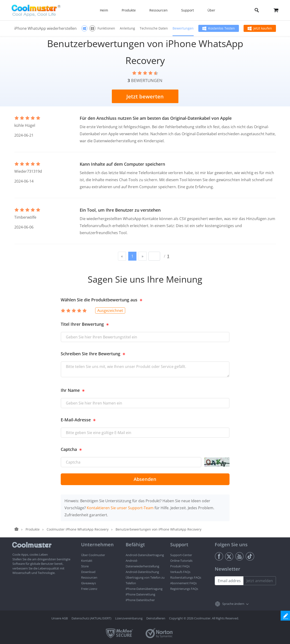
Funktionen (106, 28)
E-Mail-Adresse (76, 420)
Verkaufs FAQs (180, 572)
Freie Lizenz (89, 589)
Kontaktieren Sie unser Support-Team (120, 508)
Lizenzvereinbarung (129, 618)
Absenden (145, 479)
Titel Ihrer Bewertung (82, 324)
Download (88, 572)
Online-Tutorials (181, 561)
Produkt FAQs (180, 566)
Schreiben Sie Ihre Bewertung (90, 354)
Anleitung (127, 28)
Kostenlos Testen (222, 28)
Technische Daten (154, 28)
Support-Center (181, 555)
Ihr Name (70, 390)
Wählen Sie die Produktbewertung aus (99, 300)
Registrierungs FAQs (184, 589)
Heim (104, 10)
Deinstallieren (156, 618)
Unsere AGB (60, 618)
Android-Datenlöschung (142, 572)
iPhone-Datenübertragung (144, 589)
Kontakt (87, 561)
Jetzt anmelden (260, 581)
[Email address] (229, 581)
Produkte (33, 529)
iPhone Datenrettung (140, 594)
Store (85, 566)
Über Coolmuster (93, 555)
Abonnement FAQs (183, 583)
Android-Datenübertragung (145, 555)
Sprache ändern (233, 604)
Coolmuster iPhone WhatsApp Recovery (78, 529)
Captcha (69, 449)
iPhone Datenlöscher (140, 600)
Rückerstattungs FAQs (186, 577)
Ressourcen (89, 577)
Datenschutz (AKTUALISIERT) (91, 618)
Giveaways (89, 583)
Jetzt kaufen (263, 28)
